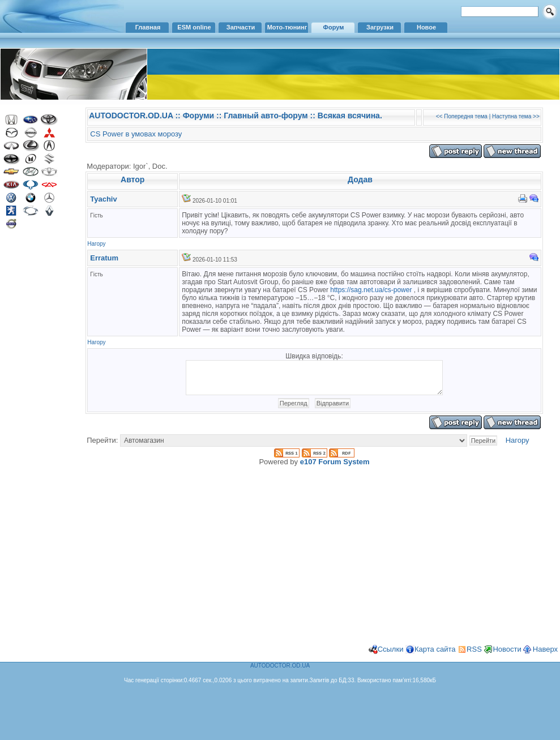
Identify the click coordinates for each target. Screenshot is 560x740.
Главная (148, 27)
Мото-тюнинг (287, 27)
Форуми (198, 116)
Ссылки (391, 656)
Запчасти (241, 27)
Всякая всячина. (350, 116)
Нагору (96, 244)
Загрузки (380, 27)
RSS (474, 656)
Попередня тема (466, 116)
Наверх (545, 656)
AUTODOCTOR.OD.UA (131, 116)
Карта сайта (435, 656)
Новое (426, 27)
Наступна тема (512, 116)
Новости (507, 656)
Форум (334, 27)
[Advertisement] (37, 418)
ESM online (194, 27)
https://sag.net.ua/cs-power (371, 290)
